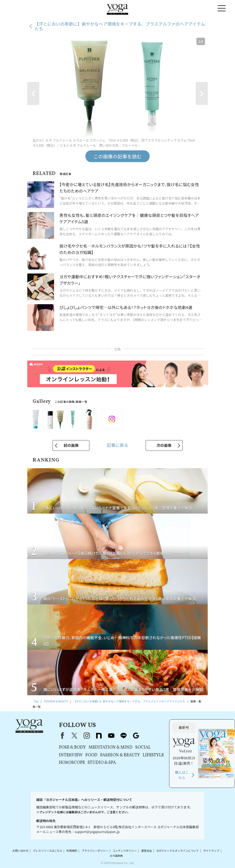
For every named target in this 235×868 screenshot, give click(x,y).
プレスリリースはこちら (48, 851)
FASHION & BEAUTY (120, 755)
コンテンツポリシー (125, 851)
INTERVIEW (71, 755)
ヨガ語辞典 (116, 856)
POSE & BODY (72, 748)
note (99, 736)
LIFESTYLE (153, 755)
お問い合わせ (20, 851)
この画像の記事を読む (117, 156)
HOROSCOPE (72, 763)
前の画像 (71, 445)
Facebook (61, 736)
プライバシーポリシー (95, 851)
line (124, 736)
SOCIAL (143, 748)
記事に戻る (117, 445)
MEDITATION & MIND (111, 748)
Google (136, 736)
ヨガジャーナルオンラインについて (177, 851)
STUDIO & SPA (102, 763)
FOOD (91, 755)
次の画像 (164, 445)
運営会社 (146, 851)
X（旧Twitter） (74, 736)
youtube (111, 736)
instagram (87, 736)
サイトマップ (211, 851)
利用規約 (72, 851)
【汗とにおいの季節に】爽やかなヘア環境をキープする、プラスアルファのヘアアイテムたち (120, 26)
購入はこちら (182, 775)
